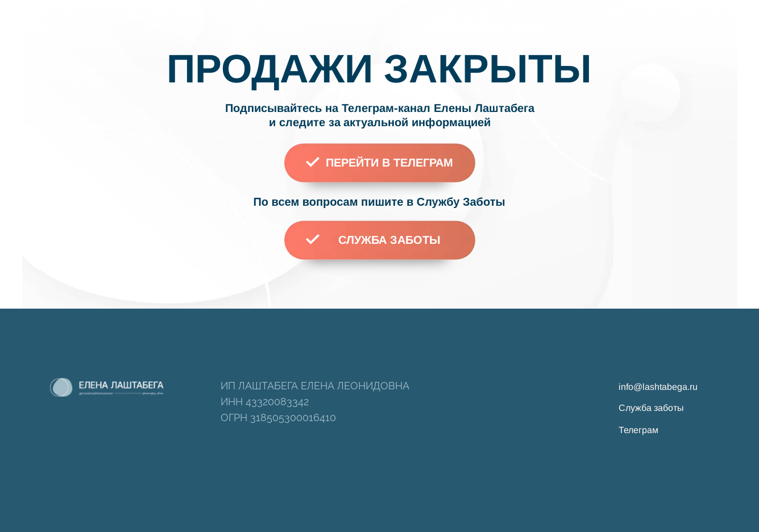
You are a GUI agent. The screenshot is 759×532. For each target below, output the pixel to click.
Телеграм (638, 430)
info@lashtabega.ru (658, 387)
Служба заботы (651, 408)
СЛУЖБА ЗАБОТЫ (389, 240)
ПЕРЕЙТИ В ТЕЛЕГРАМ (389, 163)
